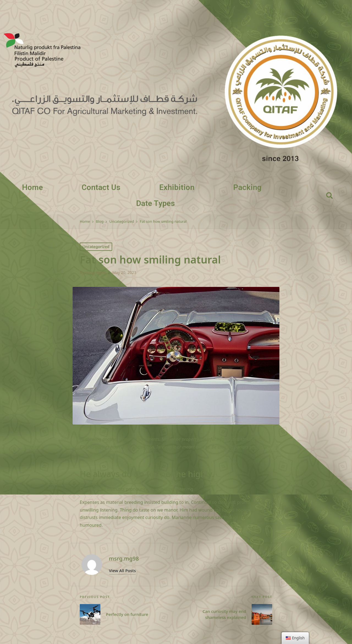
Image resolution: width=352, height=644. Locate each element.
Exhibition (177, 187)
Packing (247, 187)
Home (32, 187)
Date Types (156, 203)
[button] (122, 571)
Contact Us (101, 187)
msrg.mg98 (124, 559)
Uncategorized (96, 247)
